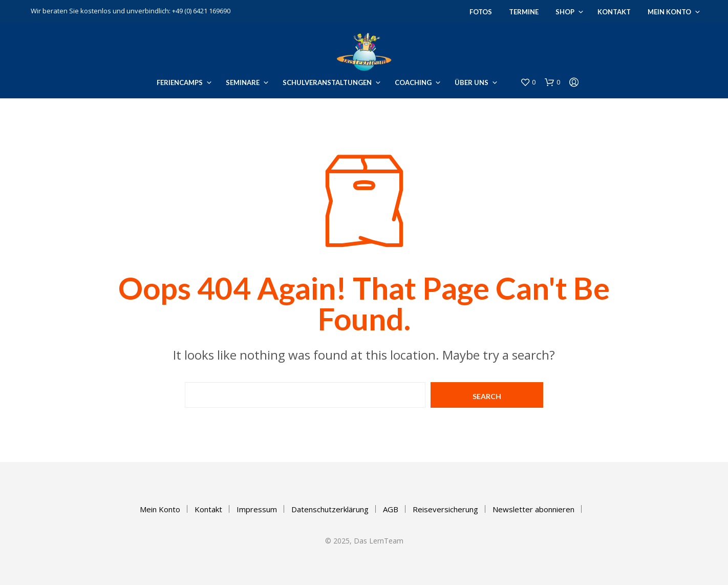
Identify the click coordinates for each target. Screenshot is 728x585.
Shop (565, 12)
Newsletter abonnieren (533, 509)
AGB (391, 509)
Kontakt (614, 12)
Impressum (257, 509)
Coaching (413, 82)
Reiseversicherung (445, 509)
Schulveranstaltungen (327, 82)
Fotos (481, 12)
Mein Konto (669, 12)
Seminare (243, 82)
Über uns (472, 82)
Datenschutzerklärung (330, 509)
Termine (524, 12)
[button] (528, 82)
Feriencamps (180, 82)
